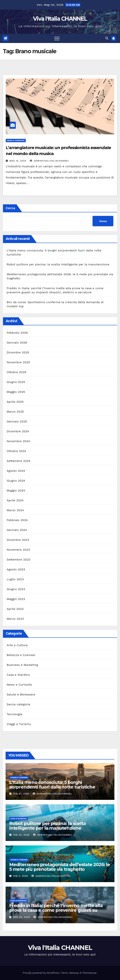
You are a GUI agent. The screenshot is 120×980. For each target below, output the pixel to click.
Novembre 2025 (18, 362)
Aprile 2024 (15, 500)
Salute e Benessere (21, 694)
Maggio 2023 (16, 599)
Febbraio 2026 (17, 333)
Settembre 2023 (19, 560)
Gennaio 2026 (17, 343)
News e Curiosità (16, 140)
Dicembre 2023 (18, 540)
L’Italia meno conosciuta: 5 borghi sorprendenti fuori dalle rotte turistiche (52, 785)
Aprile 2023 (15, 609)
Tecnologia (14, 714)
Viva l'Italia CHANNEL (60, 19)
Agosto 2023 (16, 569)
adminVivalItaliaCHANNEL (50, 161)
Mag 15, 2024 (18, 161)
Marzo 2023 (15, 619)
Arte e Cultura (17, 645)
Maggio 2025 (16, 392)
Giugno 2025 (16, 382)
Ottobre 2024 (16, 451)
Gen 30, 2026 (22, 917)
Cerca (10, 208)
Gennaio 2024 (17, 530)
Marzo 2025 (15, 412)
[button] (107, 38)
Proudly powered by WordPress (41, 973)
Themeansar (89, 973)
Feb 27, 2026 (21, 794)
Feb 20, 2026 (21, 835)
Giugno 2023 (16, 589)
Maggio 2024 (16, 490)
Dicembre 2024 (18, 431)
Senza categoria (18, 704)
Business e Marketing (22, 665)
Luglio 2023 (15, 579)
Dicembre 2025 (18, 352)
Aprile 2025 (15, 402)
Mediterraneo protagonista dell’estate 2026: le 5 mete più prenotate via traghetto (60, 867)
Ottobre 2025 (16, 372)
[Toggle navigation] (57, 38)
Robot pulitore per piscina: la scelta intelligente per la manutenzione (58, 264)
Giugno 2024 (16, 481)
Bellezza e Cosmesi (21, 655)
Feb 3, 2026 (20, 876)
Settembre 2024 (19, 461)
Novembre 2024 (18, 441)
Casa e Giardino (18, 675)
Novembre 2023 (18, 550)
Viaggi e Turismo (19, 724)
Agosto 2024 (16, 471)
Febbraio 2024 (17, 520)
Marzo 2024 (15, 510)
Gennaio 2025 (17, 421)
